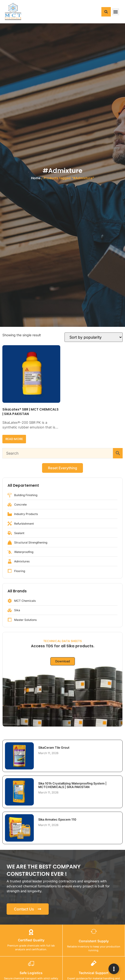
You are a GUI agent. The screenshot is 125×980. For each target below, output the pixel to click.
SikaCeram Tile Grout (54, 747)
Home (36, 178)
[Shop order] (94, 337)
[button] (106, 12)
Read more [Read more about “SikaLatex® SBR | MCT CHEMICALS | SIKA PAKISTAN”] (14, 439)
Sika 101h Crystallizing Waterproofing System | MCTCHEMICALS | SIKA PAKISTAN (72, 785)
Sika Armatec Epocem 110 (57, 819)
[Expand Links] (114, 969)
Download (63, 661)
